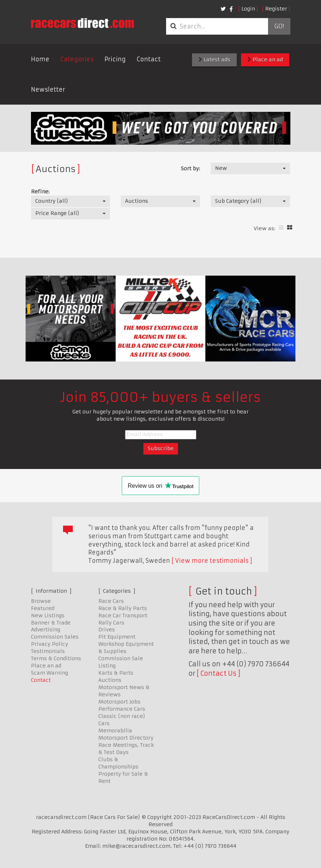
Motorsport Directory (126, 738)
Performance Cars (122, 709)
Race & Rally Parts (123, 608)
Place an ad (265, 60)
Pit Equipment (117, 637)
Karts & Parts (116, 673)
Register (276, 9)
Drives (107, 630)
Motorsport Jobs (119, 702)
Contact (149, 59)
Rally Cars (111, 623)
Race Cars (111, 601)
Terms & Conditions (56, 658)
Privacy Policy (50, 644)
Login (248, 9)
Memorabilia (115, 731)
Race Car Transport (123, 615)
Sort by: (190, 168)
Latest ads (214, 60)
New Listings (48, 615)
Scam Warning (50, 673)
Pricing (115, 59)
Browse (41, 601)
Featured (43, 608)
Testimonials (48, 651)
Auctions (110, 680)
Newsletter (48, 89)
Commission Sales (55, 637)
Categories (77, 59)
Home (40, 59)
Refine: (40, 192)
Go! (279, 26)
